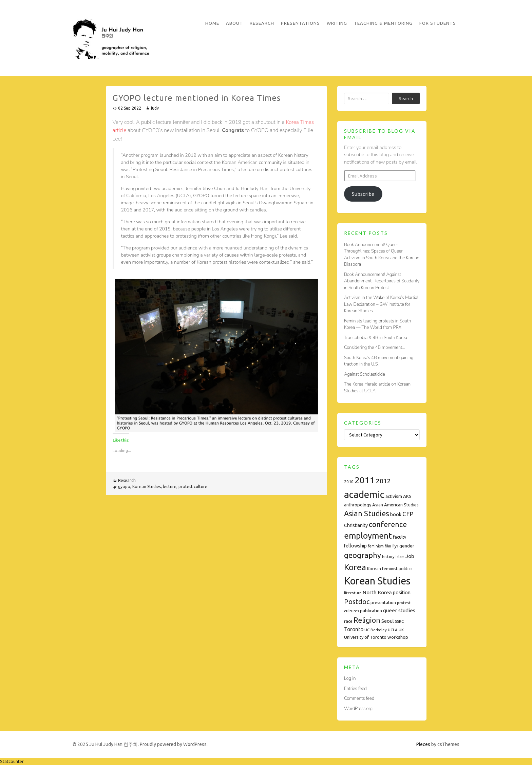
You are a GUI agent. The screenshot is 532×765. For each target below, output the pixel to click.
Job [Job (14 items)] (410, 556)
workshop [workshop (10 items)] (398, 637)
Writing (337, 23)
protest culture (193, 487)
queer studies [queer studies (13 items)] (399, 610)
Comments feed (359, 698)
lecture (170, 487)
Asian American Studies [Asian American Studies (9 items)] (395, 505)
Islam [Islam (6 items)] (400, 557)
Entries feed (355, 689)
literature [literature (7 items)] (353, 593)
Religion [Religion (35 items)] (367, 620)
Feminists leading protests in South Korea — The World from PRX (377, 324)
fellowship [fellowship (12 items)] (355, 546)
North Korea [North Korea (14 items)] (377, 592)
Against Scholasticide (365, 374)
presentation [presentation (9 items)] (383, 602)
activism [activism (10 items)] (394, 496)
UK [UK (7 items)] (401, 630)
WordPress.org (358, 709)
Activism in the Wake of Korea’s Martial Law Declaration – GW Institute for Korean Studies (381, 304)
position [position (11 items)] (402, 593)
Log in (350, 678)
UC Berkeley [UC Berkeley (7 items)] (376, 630)
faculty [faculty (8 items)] (400, 537)
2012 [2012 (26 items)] (383, 481)
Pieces (423, 744)
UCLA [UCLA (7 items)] (393, 630)
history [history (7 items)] (388, 556)
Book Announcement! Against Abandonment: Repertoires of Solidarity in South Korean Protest (382, 281)
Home (212, 23)
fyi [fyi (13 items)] (395, 546)
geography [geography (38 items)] (363, 555)
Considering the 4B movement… (375, 348)
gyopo (124, 487)
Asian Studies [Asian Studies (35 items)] (367, 514)
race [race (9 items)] (348, 621)
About (234, 23)
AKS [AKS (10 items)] (407, 496)
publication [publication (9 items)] (371, 611)
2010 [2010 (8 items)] (349, 482)
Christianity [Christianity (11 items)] (356, 525)
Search (406, 98)
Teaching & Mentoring (383, 23)
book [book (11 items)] (396, 515)
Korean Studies (147, 487)
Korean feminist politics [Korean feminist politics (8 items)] (390, 569)
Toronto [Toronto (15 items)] (354, 629)
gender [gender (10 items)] (407, 546)
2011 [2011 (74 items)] (365, 480)
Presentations (300, 23)
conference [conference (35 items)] (388, 524)
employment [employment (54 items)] (368, 536)
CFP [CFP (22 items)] (408, 514)
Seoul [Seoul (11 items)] (388, 621)
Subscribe (363, 194)
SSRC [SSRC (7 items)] (399, 621)
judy (155, 108)
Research (262, 23)
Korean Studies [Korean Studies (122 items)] (377, 581)
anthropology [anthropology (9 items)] (358, 505)
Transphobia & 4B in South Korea (376, 338)
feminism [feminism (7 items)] (376, 546)
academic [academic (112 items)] (364, 494)
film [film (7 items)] (388, 546)
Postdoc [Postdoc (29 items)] (357, 602)
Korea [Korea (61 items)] (355, 567)
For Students (438, 23)
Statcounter (12, 761)
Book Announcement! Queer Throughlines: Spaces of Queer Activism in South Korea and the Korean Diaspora (382, 255)
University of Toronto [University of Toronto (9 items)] (365, 637)
